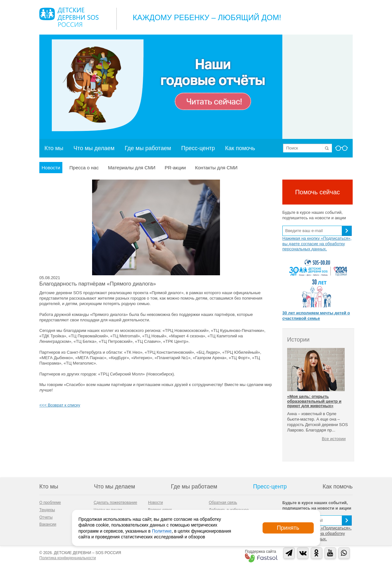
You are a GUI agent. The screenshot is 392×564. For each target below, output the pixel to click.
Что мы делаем (94, 148)
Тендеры (47, 510)
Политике (162, 531)
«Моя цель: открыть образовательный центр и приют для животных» (314, 401)
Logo (69, 17)
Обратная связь (223, 503)
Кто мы (54, 148)
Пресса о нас (84, 168)
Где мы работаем (148, 148)
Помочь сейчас (318, 192)
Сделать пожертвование (115, 503)
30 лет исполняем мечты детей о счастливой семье (316, 316)
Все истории (334, 439)
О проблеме (50, 503)
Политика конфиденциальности (68, 558)
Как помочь (240, 148)
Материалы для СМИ (132, 168)
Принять (288, 528)
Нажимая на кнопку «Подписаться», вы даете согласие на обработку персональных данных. (317, 244)
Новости (51, 168)
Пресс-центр (198, 148)
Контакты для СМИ (216, 168)
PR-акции (175, 168)
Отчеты (46, 517)
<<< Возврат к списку (60, 405)
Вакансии (48, 524)
